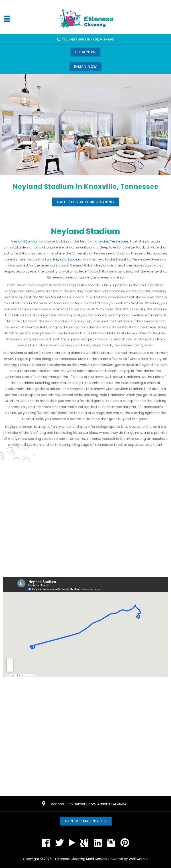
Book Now (85, 52)
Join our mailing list (86, 821)
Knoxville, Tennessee (112, 241)
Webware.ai (138, 859)
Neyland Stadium (25, 241)
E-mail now (85, 67)
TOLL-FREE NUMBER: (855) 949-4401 (88, 39)
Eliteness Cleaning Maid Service (81, 859)
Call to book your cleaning (86, 202)
